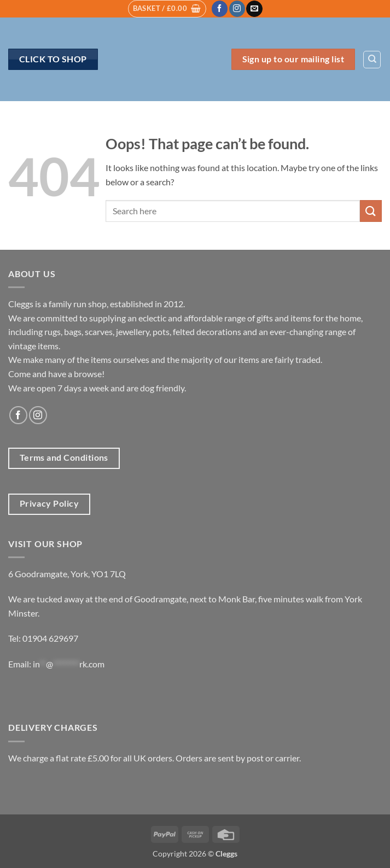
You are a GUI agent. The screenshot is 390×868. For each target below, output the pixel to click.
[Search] (372, 60)
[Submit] (371, 211)
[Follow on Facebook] (220, 9)
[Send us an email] (254, 9)
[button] (167, 9)
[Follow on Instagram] (237, 9)
